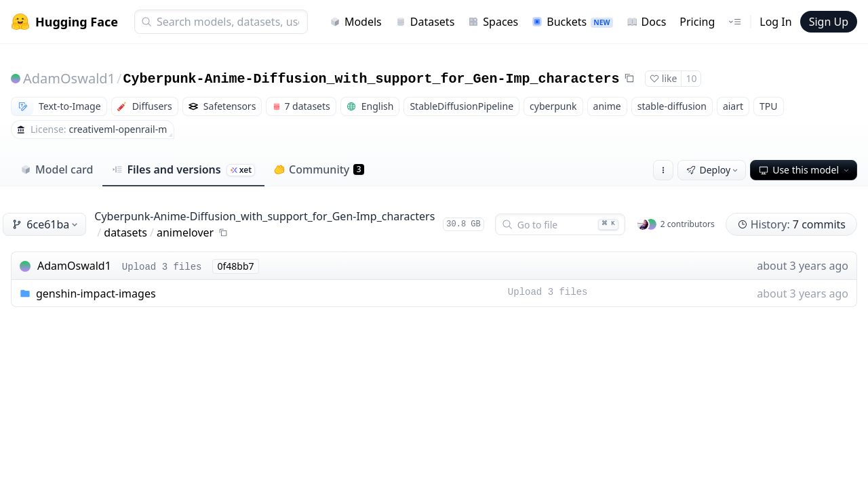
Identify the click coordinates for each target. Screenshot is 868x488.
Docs (647, 22)
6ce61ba (46, 224)
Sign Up (829, 22)
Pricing (697, 22)
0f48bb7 (235, 266)
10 (691, 78)
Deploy (713, 170)
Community (319, 169)
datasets (125, 232)
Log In (775, 22)
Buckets (572, 22)
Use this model (805, 170)
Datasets (425, 22)
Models (356, 22)
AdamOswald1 (69, 78)
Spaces (493, 22)
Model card (57, 169)
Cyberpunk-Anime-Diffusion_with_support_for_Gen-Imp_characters (372, 79)
